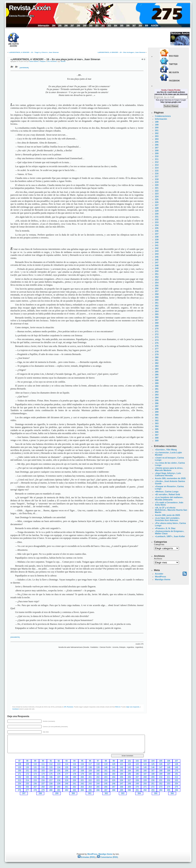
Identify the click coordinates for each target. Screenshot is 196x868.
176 (59, 774)
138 (90, 767)
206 (157, 145)
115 (75, 764)
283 (157, 366)
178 (75, 774)
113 (59, 764)
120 (114, 764)
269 (157, 326)
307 (134, 26)
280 (157, 357)
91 (51, 761)
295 (60, 26)
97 (98, 761)
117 (90, 764)
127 (169, 764)
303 (109, 26)
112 (51, 764)
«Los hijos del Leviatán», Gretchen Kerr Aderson (167, 519)
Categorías (159, 544)
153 (43, 771)
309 (146, 26)
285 (157, 372)
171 (20, 774)
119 (106, 764)
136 (75, 767)
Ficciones (53, 61)
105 (161, 761)
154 (51, 771)
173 (35, 774)
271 (157, 331)
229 (157, 211)
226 (157, 202)
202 (157, 133)
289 (157, 383)
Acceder (159, 574)
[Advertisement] (93, 39)
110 (35, 764)
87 (19, 761)
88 (27, 761)
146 (153, 767)
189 (161, 774)
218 (157, 179)
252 (157, 277)
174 (43, 774)
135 (67, 767)
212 (157, 162)
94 (74, 761)
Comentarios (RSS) (107, 857)
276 (157, 346)
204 (157, 139)
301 (97, 26)
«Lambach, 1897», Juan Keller (170, 536)
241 (157, 245)
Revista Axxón (30, 8)
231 (157, 217)
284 (157, 369)
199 (157, 125)
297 (72, 26)
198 (157, 122)
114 (67, 764)
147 (161, 767)
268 (157, 323)
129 (20, 767)
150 (20, 771)
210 (157, 156)
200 (157, 128)
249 (157, 268)
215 (157, 171)
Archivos (158, 559)
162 (114, 771)
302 (103, 26)
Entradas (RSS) (86, 857)
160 (98, 771)
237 (157, 234)
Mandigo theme (163, 579)
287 (157, 377)
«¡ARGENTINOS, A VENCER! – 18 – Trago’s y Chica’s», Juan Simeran (34, 52)
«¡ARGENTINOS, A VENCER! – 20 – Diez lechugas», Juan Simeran (121, 52)
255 (157, 286)
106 (169, 761)
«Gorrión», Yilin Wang (166, 450)
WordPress (161, 577)
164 (129, 771)
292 (157, 392)
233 (157, 222)
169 (169, 771)
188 (153, 774)
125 (153, 764)
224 (157, 196)
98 (106, 761)
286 (157, 375)
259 (157, 297)
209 (157, 153)
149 (177, 767)
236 (157, 231)
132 (43, 767)
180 (90, 774)
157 (75, 771)
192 (20, 777)
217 (157, 176)
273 (157, 337)
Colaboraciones (163, 116)
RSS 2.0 (118, 707)
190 (169, 774)
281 (157, 360)
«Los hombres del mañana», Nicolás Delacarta (169, 498)
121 (122, 764)
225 (157, 199)
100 (122, 761)
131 (35, 767)
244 (157, 254)
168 (161, 771)
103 (145, 761)
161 (106, 771)
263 (157, 308)
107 (177, 761)
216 (157, 173)
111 (43, 764)
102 (137, 761)
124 (145, 764)
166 (145, 771)
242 (157, 248)
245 (157, 257)
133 (51, 767)
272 (157, 334)
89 (35, 761)
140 (106, 767)
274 (157, 340)
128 (177, 764)
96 (90, 761)
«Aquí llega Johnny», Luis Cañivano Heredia (168, 474)
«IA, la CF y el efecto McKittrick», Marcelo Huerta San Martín (171, 510)
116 (82, 764)
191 (177, 774)
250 (157, 271)
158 (82, 771)
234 (157, 225)
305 (122, 26)
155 (59, 771)
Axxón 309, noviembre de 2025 (170, 478)
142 (122, 767)
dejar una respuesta (133, 707)
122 (129, 764)
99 (114, 761)
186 (137, 774)
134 (59, 767)
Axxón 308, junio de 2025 (168, 515)
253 (157, 280)
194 (35, 777)
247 (157, 263)
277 (157, 349)
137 (82, 767)
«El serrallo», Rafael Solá (168, 494)
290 (157, 386)
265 (157, 314)
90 (43, 761)
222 (157, 191)
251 (157, 274)
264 (157, 311)
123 (137, 764)
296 (66, 26)
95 (82, 761)
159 (90, 771)
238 (157, 237)
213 (157, 165)
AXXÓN (154, 26)
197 (59, 777)
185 (129, 774)
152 (35, 771)
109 (27, 764)
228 (157, 208)
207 (157, 148)
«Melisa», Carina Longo (167, 492)
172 (27, 774)
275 (48, 61)
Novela (63, 61)
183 (114, 774)
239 (157, 240)
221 (157, 188)
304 (115, 26)
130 (27, 767)
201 (157, 130)
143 (129, 767)
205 (157, 142)
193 (27, 777)
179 (82, 774)
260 (157, 300)
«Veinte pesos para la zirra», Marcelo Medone (169, 469)
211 (157, 159)
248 (157, 265)
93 (67, 761)
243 (157, 251)
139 (98, 767)
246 (157, 260)
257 (157, 291)
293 (157, 395)
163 (122, 771)
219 (157, 182)
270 (157, 329)
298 (78, 26)
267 (157, 320)
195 (43, 777)
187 (145, 774)
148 (169, 767)
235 (157, 228)
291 (157, 389)
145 (145, 767)
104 (153, 761)
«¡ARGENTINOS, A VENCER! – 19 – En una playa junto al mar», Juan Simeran (55, 59)
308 (140, 26)
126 (161, 764)
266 (157, 317)
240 (157, 242)
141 (114, 767)
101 (129, 761)
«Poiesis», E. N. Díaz (165, 528)
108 (20, 764)
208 (157, 151)
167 (153, 771)
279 (157, 354)
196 (51, 777)
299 (85, 26)
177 (67, 774)
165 (137, 771)
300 (91, 26)
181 (98, 774)
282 (157, 363)
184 (122, 774)
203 (157, 136)
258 (157, 294)
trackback (16, 709)
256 (157, 288)
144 (137, 767)
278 (157, 352)
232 (157, 219)
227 (157, 205)
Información (43, 26)
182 (106, 774)
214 (157, 168)
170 (177, 771)
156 (67, 771)
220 (157, 185)
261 (157, 303)
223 (157, 194)
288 (157, 380)
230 (157, 214)
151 (27, 771)
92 (59, 761)
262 (157, 306)
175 (51, 774)
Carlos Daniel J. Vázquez (37, 61)
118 (98, 764)
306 (128, 26)
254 (157, 283)
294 (53, 26)
